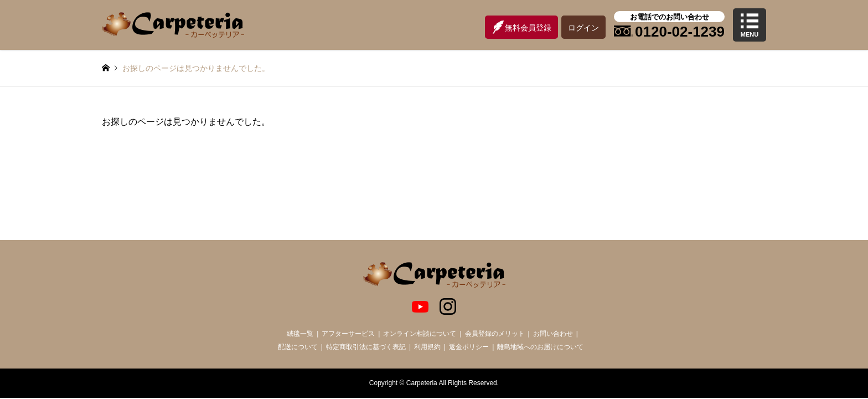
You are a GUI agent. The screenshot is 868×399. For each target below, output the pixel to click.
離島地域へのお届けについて (540, 347)
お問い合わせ (553, 334)
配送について (298, 347)
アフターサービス (348, 334)
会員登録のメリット (495, 334)
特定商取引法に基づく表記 (366, 347)
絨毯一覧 (300, 334)
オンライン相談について (420, 334)
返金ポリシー (469, 347)
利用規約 (427, 347)
